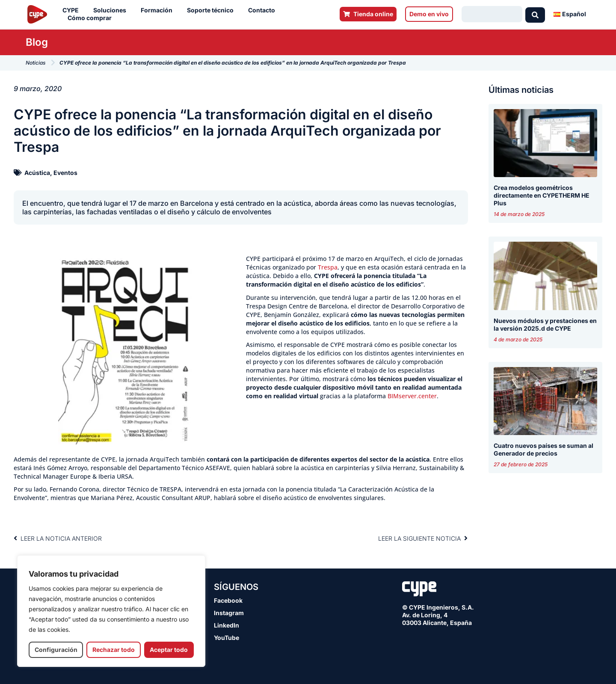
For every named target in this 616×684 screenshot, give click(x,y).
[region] (111, 611)
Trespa (328, 267)
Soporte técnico (212, 10)
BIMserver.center (412, 396)
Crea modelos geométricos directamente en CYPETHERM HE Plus (542, 195)
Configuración (56, 650)
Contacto (264, 10)
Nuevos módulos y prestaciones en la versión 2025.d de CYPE (545, 324)
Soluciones (112, 10)
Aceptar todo (169, 650)
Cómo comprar (92, 18)
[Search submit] (535, 14)
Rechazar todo (114, 650)
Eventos (65, 173)
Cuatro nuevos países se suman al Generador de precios (543, 449)
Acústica (37, 173)
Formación (159, 10)
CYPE (73, 10)
